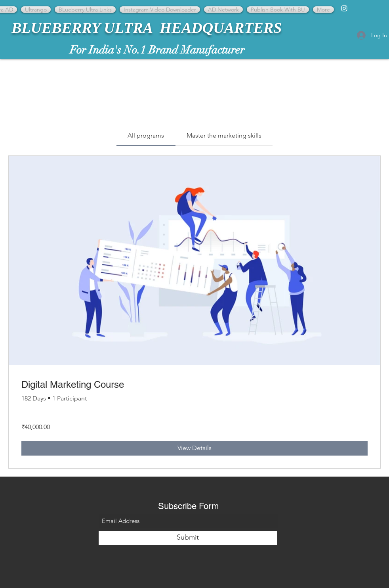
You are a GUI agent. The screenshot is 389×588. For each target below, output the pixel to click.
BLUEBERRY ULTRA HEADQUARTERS (147, 28)
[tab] (146, 136)
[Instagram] (344, 8)
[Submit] (188, 538)
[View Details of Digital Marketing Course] (194, 448)
